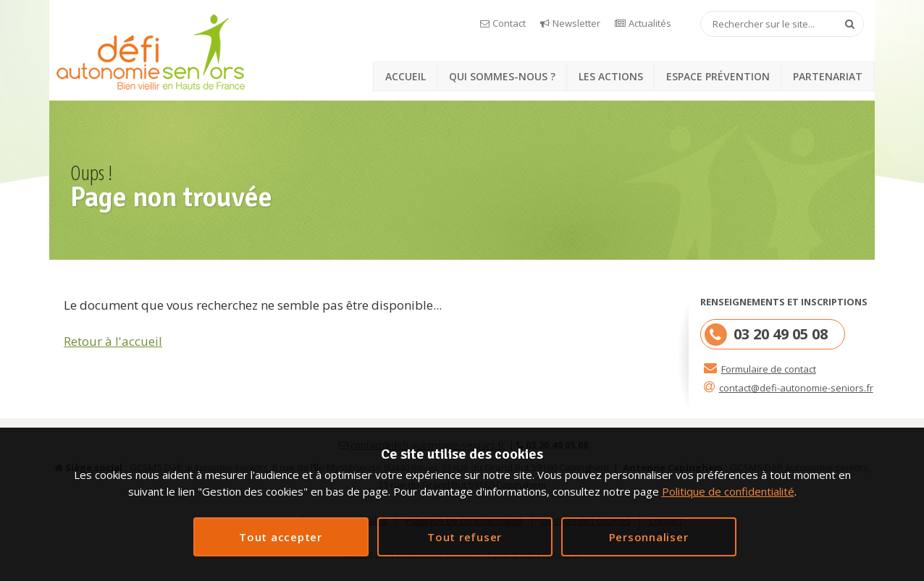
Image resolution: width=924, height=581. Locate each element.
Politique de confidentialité (728, 491)
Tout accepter (281, 537)
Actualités (650, 23)
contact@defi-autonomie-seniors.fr (796, 388)
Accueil (406, 76)
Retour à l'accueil (113, 341)
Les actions (611, 76)
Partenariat (828, 76)
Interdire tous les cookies (465, 537)
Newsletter (576, 23)
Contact (509, 23)
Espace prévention (718, 76)
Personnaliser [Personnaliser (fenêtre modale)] (649, 537)
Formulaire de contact (769, 369)
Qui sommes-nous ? (502, 76)
